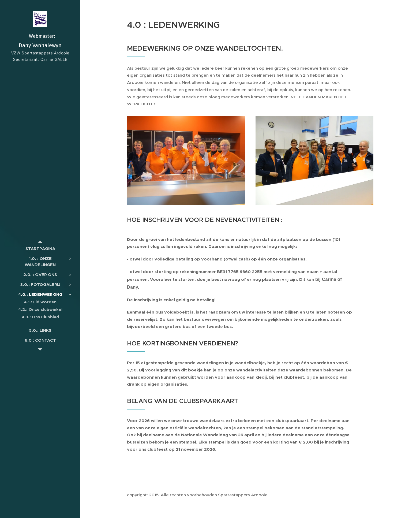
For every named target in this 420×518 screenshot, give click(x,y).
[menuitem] (40, 249)
